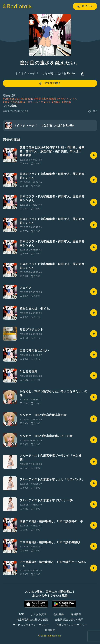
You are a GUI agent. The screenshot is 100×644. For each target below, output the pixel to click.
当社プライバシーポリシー (72, 625)
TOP (21, 614)
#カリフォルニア (33, 102)
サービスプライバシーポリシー (31, 625)
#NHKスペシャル (67, 99)
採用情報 (76, 614)
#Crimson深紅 (11, 99)
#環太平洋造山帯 (13, 102)
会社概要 (59, 614)
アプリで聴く (50, 83)
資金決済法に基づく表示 (69, 620)
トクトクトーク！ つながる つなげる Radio (45, 73)
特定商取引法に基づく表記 (32, 620)
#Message (27, 99)
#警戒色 (66, 102)
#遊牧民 (56, 102)
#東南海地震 (49, 99)
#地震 (37, 99)
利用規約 (50, 630)
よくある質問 (39, 614)
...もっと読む (10, 106)
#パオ (47, 102)
